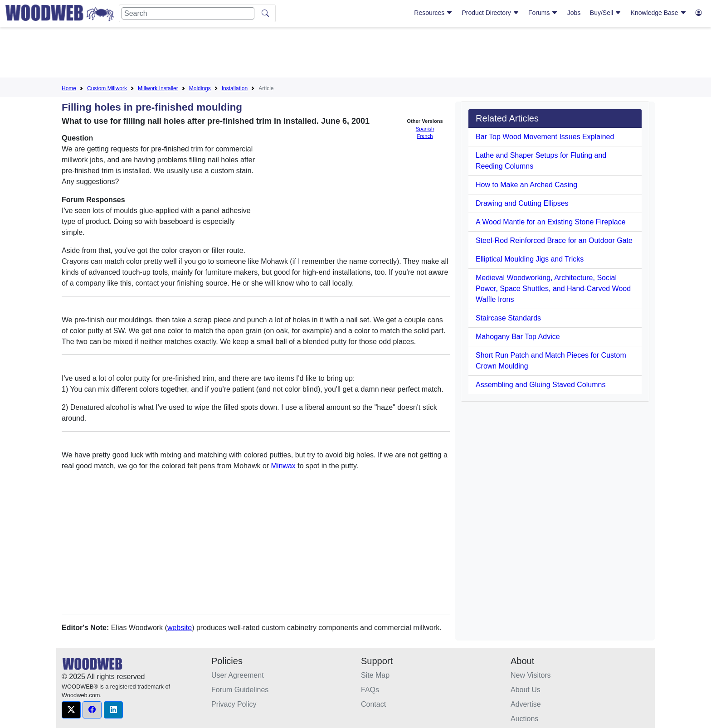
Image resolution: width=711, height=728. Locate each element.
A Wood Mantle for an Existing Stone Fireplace (551, 222)
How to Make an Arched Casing (526, 185)
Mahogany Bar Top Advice (518, 337)
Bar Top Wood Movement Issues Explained (545, 137)
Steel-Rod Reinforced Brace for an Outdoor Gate (554, 240)
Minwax (283, 466)
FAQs (370, 690)
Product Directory (491, 13)
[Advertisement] (355, 54)
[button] (71, 710)
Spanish (425, 129)
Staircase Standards (508, 318)
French (425, 136)
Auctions (524, 719)
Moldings (200, 88)
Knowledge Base (659, 13)
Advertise (526, 704)
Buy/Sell (606, 13)
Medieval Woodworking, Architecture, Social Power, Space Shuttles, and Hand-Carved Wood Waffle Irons (553, 289)
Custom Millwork (107, 88)
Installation (235, 88)
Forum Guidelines (240, 690)
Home (69, 88)
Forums (543, 13)
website (180, 628)
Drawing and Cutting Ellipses (522, 203)
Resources (433, 13)
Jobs (574, 13)
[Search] (188, 13)
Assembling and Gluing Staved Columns (541, 385)
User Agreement (238, 675)
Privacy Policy (234, 704)
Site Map (375, 675)
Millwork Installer (158, 88)
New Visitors (531, 675)
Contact (373, 704)
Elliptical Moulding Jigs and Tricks (530, 259)
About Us (526, 690)
